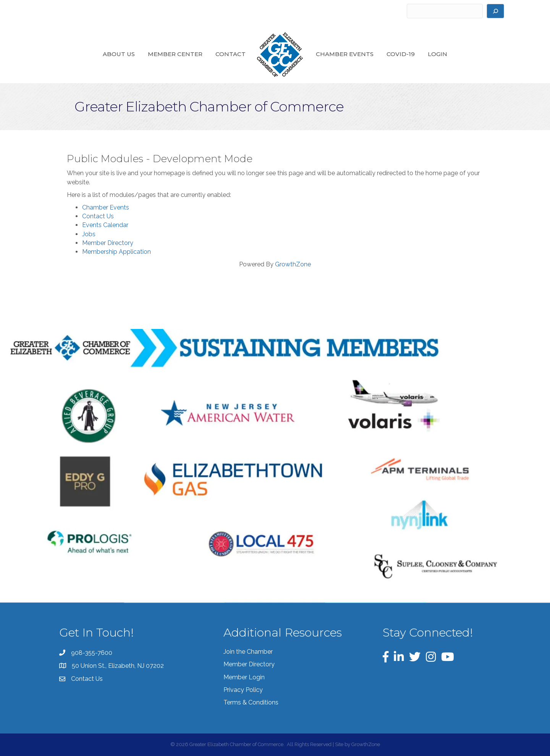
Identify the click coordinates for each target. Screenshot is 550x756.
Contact (231, 54)
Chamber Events (345, 54)
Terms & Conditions (251, 702)
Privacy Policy (243, 690)
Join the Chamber (248, 652)
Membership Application (116, 252)
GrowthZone (293, 264)
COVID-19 (401, 54)
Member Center (175, 54)
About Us (119, 54)
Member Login (244, 677)
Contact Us (98, 216)
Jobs (89, 234)
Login (438, 54)
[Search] (495, 11)
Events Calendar (105, 225)
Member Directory (108, 243)
